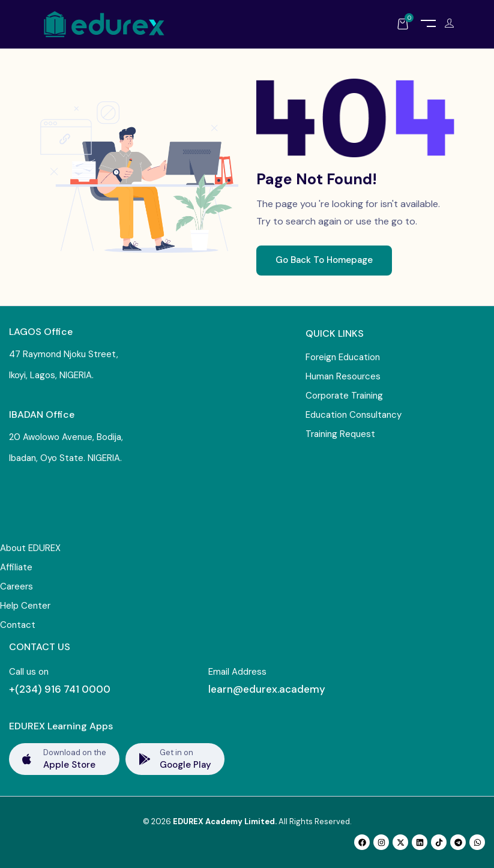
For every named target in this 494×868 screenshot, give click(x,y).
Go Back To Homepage (324, 260)
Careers (17, 586)
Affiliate (16, 567)
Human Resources (343, 376)
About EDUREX (30, 548)
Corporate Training (344, 396)
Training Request (340, 434)
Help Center (25, 606)
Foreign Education (343, 357)
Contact (18, 625)
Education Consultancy (354, 415)
